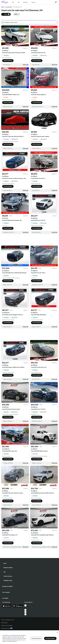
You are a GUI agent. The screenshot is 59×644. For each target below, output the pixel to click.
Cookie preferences (36, 638)
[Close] (57, 632)
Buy (13, 2)
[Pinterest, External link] (25, 614)
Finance (33, 2)
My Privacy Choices (7, 628)
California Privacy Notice (7, 626)
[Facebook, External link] (25, 608)
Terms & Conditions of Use (7, 620)
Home (3, 7)
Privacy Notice (4, 623)
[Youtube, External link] (25, 610)
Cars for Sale (9, 7)
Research (25, 2)
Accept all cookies (50, 638)
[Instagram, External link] (25, 612)
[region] (29, 637)
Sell (19, 2)
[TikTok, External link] (25, 605)
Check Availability (8, 60)
